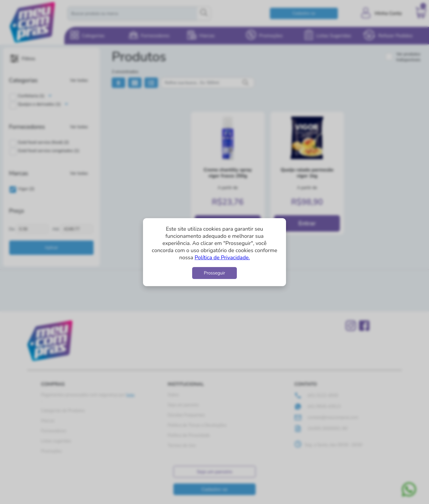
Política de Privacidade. (222, 258)
